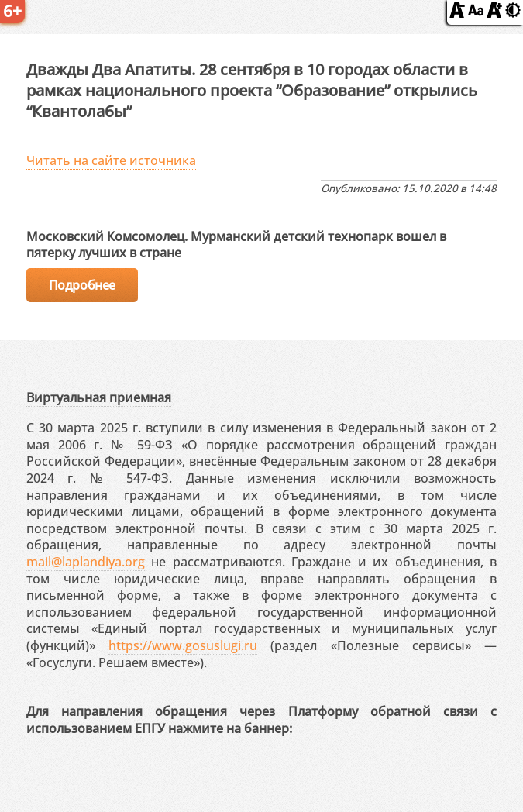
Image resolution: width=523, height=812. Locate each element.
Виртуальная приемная (99, 397)
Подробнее (82, 285)
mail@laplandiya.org (86, 562)
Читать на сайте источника (111, 160)
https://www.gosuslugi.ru (183, 645)
